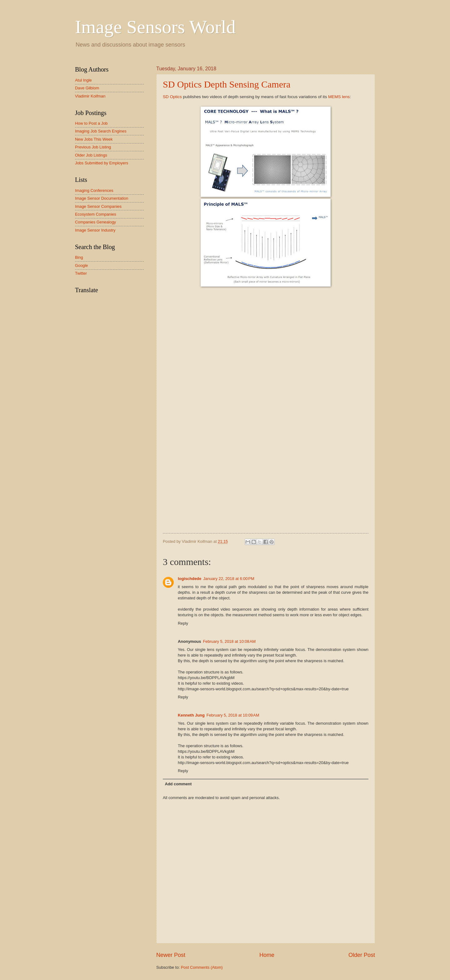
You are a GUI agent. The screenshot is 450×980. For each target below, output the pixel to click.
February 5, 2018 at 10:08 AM (229, 641)
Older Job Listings (91, 155)
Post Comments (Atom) (202, 967)
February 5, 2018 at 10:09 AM (233, 715)
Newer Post (171, 955)
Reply (183, 623)
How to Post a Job (91, 123)
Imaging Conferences (94, 190)
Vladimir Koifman (90, 96)
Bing (79, 257)
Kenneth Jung (191, 715)
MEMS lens (339, 97)
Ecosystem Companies (96, 214)
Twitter (81, 273)
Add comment (178, 784)
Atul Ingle (83, 80)
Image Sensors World (155, 27)
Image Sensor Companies (98, 206)
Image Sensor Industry (95, 230)
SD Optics (172, 97)
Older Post (362, 955)
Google (82, 265)
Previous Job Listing (93, 147)
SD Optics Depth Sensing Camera (227, 84)
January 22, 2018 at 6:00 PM (229, 579)
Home (267, 955)
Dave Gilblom (87, 88)
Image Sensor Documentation (102, 198)
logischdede (190, 579)
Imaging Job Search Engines (101, 131)
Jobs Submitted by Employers (102, 163)
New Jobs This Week (94, 139)
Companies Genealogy (95, 222)
